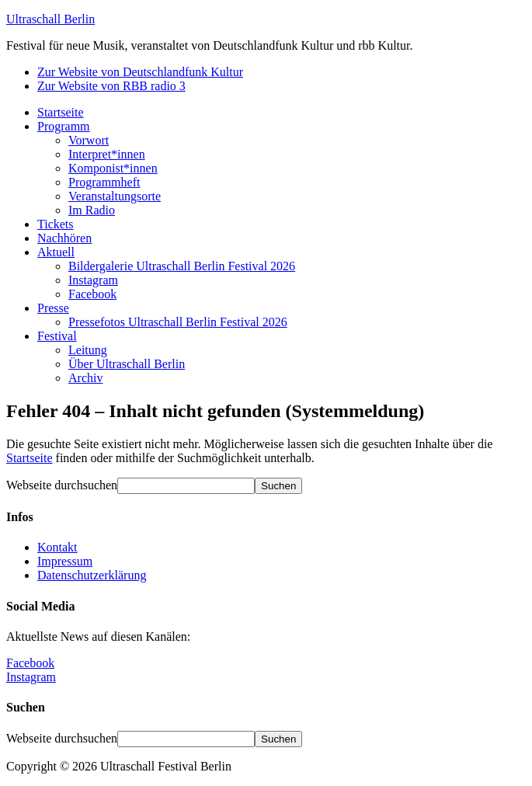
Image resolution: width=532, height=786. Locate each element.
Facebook (30, 663)
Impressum (65, 561)
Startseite (30, 458)
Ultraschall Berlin (50, 19)
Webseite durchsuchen (62, 485)
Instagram (31, 677)
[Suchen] (278, 486)
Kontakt (57, 547)
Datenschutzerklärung (92, 575)
